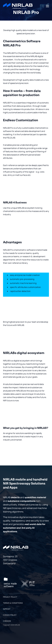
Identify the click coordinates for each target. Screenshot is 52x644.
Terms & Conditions (13, 603)
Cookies (7, 621)
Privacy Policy (10, 597)
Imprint (7, 609)
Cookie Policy (10, 615)
